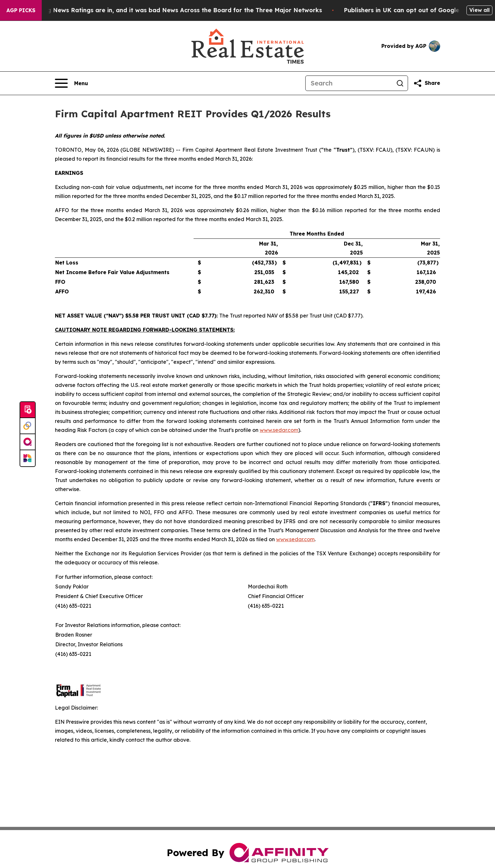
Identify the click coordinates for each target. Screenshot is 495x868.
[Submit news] (28, 410)
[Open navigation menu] (71, 83)
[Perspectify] (28, 426)
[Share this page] (427, 83)
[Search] (349, 83)
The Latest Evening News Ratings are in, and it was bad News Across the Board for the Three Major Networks (172, 10)
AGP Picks (21, 10)
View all (479, 10)
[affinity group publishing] (28, 442)
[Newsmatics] (28, 458)
